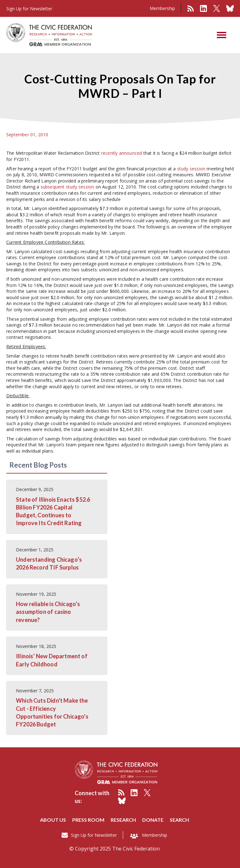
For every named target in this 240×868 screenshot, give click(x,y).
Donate (153, 820)
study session (191, 169)
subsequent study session (67, 187)
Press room (88, 820)
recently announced (122, 153)
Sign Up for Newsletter (94, 835)
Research (123, 820)
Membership (162, 8)
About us (53, 820)
